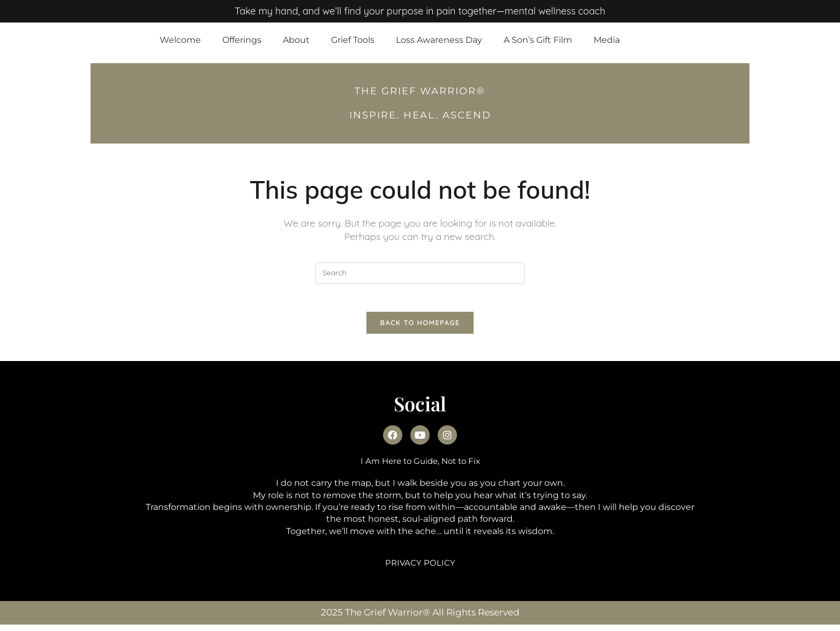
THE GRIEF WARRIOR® (420, 91)
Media (607, 40)
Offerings (242, 40)
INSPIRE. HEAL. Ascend (420, 115)
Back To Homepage (420, 327)
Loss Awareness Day (439, 40)
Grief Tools (353, 40)
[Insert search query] (420, 273)
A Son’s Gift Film (538, 40)
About (296, 40)
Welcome (180, 40)
